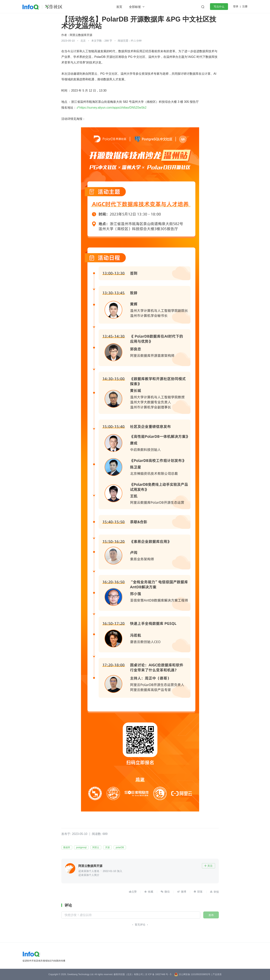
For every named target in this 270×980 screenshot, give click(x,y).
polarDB (120, 847)
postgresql (81, 847)
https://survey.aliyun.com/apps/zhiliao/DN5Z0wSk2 (113, 108)
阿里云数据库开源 (81, 35)
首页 (119, 7)
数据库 (67, 847)
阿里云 (96, 847)
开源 (107, 847)
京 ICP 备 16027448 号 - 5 (158, 974)
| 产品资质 (216, 974)
